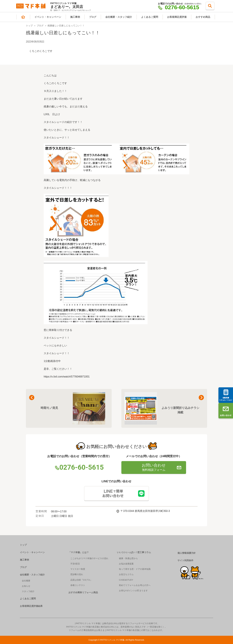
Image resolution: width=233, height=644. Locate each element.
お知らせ (26, 586)
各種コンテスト (78, 585)
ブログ (93, 17)
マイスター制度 (78, 569)
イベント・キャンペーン (48, 17)
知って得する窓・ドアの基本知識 (135, 569)
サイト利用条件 (185, 560)
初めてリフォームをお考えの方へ (135, 585)
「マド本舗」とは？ (79, 552)
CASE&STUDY (126, 580)
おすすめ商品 (203, 17)
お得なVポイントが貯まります (133, 591)
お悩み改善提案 (126, 564)
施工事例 (75, 17)
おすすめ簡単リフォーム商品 (83, 592)
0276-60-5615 (179, 7)
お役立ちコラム (126, 574)
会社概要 (26, 581)
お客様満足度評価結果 (31, 606)
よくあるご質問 (150, 17)
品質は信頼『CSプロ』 (81, 580)
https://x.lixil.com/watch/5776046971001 (67, 377)
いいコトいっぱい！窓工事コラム (134, 552)
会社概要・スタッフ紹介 (119, 17)
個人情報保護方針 (187, 553)
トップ (29, 26)
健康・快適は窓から (128, 558)
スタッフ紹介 (28, 591)
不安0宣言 (75, 564)
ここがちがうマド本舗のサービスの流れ (89, 558)
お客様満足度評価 (177, 17)
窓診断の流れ (77, 574)
